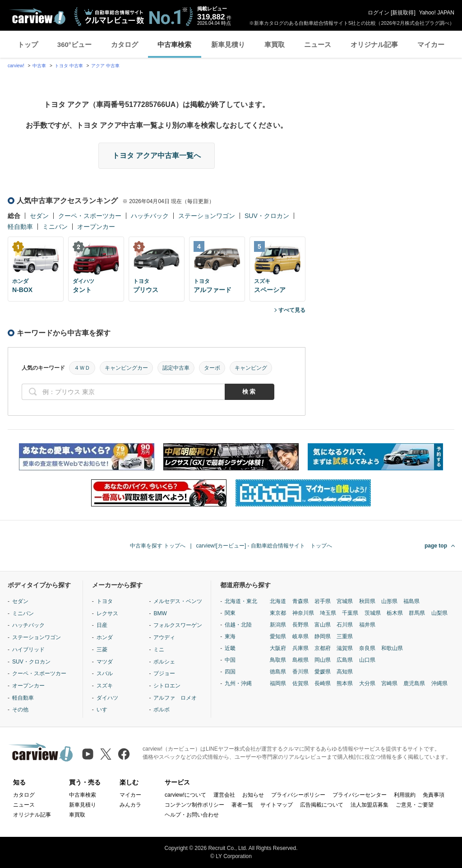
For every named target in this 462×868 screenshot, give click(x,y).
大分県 (367, 683)
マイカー (431, 44)
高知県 (345, 672)
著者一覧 (242, 805)
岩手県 (323, 601)
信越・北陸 (238, 625)
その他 (20, 710)
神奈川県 (303, 613)
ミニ (159, 650)
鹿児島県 (414, 683)
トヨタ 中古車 (69, 66)
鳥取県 (278, 660)
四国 (230, 672)
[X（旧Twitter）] (106, 754)
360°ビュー (74, 44)
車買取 (275, 44)
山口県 (367, 660)
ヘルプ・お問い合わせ (192, 815)
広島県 (345, 660)
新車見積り (228, 44)
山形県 (389, 601)
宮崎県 (389, 683)
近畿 (230, 648)
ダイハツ (107, 698)
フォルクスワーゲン (178, 625)
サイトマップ (277, 805)
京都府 (323, 648)
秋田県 (367, 601)
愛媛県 (323, 672)
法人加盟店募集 (370, 805)
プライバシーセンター (360, 795)
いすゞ (105, 710)
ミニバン (55, 227)
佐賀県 (300, 683)
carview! (16, 66)
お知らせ (253, 795)
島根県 (300, 660)
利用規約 (405, 795)
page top (436, 546)
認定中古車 (176, 368)
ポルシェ (164, 662)
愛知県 (278, 636)
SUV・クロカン (267, 216)
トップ (28, 44)
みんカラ (130, 805)
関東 (230, 613)
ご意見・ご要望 (415, 805)
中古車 (39, 66)
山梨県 (439, 613)
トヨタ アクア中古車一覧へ (157, 155)
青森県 (300, 601)
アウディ (164, 637)
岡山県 (323, 660)
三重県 (345, 636)
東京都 (278, 613)
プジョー (164, 673)
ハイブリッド (28, 650)
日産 (102, 625)
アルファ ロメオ (175, 698)
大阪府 (278, 648)
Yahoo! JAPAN (437, 13)
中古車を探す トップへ (158, 546)
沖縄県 (439, 683)
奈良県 (367, 648)
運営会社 (224, 795)
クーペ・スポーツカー (90, 216)
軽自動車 (20, 227)
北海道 (278, 601)
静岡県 (323, 636)
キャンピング (251, 368)
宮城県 (345, 601)
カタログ (125, 44)
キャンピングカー (126, 368)
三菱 (102, 650)
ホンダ (105, 637)
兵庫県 (300, 648)
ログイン (379, 13)
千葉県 (350, 613)
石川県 (345, 625)
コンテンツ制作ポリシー (194, 805)
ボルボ (162, 710)
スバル (105, 673)
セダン (39, 216)
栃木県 (395, 613)
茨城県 (373, 613)
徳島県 (278, 672)
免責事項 (434, 795)
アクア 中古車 (105, 66)
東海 (230, 636)
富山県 (323, 625)
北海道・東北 (241, 601)
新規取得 (403, 13)
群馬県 (417, 613)
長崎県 (323, 683)
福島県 (411, 601)
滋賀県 (345, 648)
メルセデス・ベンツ (178, 601)
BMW (160, 613)
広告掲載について (322, 805)
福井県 (367, 625)
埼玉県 (328, 613)
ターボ (212, 368)
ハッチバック (150, 216)
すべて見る (292, 310)
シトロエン (167, 686)
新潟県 (278, 625)
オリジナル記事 (374, 44)
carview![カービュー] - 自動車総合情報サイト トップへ (264, 546)
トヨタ (105, 601)
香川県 (300, 672)
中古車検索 (174, 44)
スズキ (105, 686)
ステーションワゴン (207, 216)
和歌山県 (392, 648)
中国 (230, 660)
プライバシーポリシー (298, 795)
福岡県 (278, 683)
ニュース (318, 44)
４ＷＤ (82, 368)
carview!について (185, 795)
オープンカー (96, 227)
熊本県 (345, 683)
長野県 (300, 625)
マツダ (105, 662)
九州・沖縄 (238, 683)
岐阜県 (300, 636)
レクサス (107, 613)
